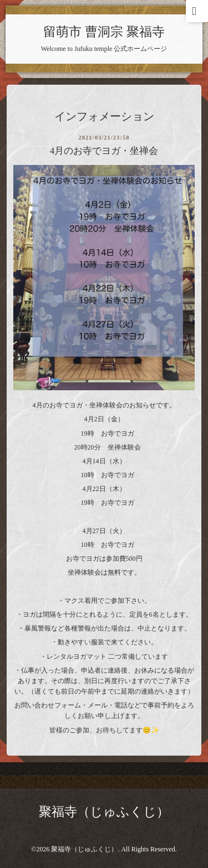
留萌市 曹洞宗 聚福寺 (104, 32)
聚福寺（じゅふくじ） (104, 812)
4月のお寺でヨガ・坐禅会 (104, 151)
